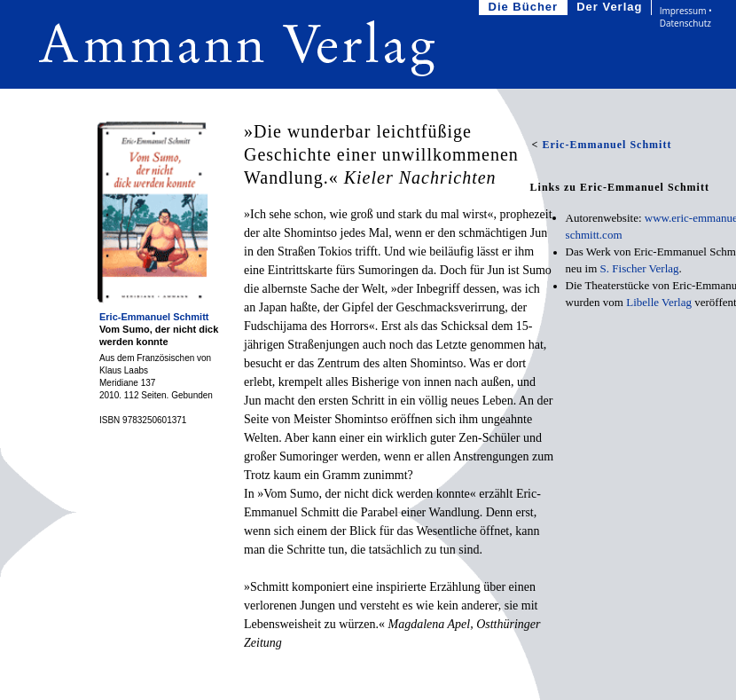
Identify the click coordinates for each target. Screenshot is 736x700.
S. (640, 268)
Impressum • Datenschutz (686, 17)
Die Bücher (525, 8)
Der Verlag (611, 8)
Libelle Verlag (659, 302)
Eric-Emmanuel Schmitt (156, 317)
